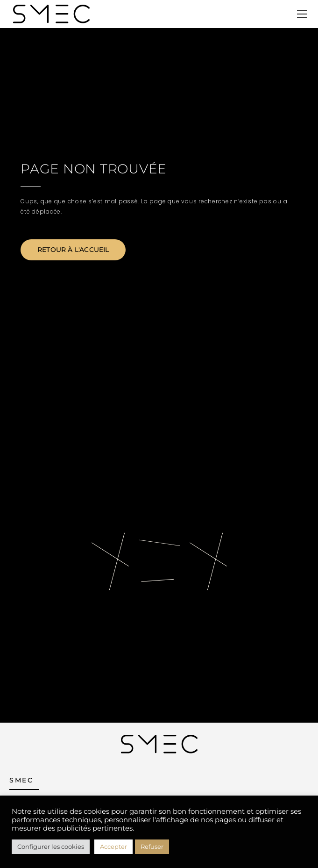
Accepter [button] (113, 846)
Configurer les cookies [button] (51, 846)
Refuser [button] (152, 846)
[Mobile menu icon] (302, 14)
